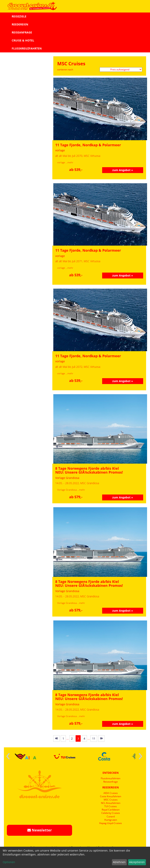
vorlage (61, 162)
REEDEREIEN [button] (20, 24)
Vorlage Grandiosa (67, 490)
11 (94, 738)
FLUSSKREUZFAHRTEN (27, 48)
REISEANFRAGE (22, 32)
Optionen (9, 862)
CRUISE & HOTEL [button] (23, 40)
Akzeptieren (137, 862)
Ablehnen (119, 862)
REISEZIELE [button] (19, 16)
